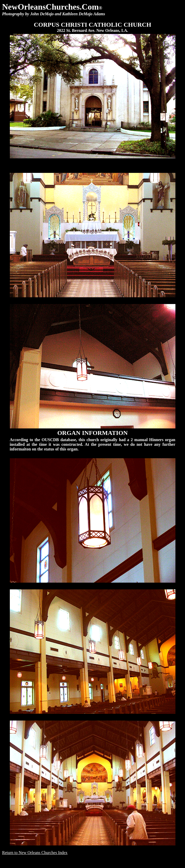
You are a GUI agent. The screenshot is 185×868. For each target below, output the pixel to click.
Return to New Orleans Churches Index (35, 853)
